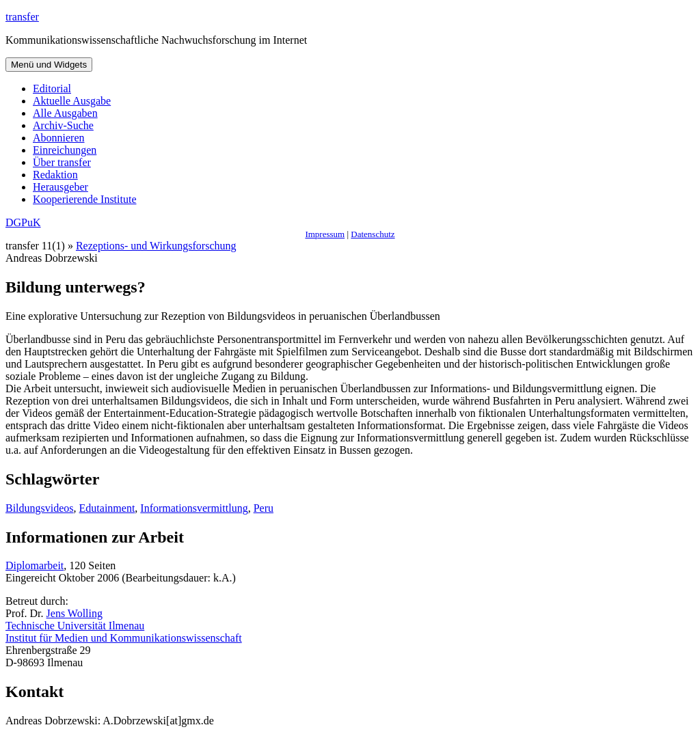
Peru (264, 508)
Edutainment (107, 508)
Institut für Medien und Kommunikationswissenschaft (124, 638)
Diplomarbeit (35, 565)
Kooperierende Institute (85, 199)
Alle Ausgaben (65, 113)
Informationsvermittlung (194, 508)
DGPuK (23, 222)
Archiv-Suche (63, 125)
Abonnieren (59, 138)
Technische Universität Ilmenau (75, 626)
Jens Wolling (75, 613)
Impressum (325, 234)
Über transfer (62, 162)
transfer (22, 17)
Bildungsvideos (40, 508)
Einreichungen (65, 150)
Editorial (52, 88)
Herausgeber (60, 187)
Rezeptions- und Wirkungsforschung (156, 246)
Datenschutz (373, 234)
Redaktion (55, 175)
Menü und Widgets (49, 65)
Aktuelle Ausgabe (72, 101)
